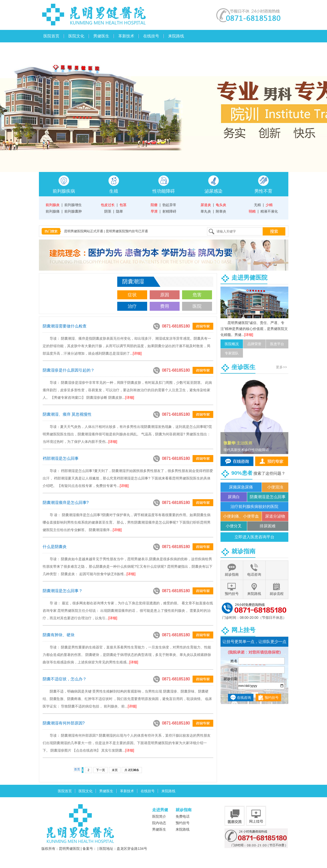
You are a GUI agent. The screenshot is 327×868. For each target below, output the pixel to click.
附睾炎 (221, 211)
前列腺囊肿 (73, 211)
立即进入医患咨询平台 (254, 537)
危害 (197, 295)
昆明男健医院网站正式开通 (84, 231)
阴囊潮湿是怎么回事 (268, 497)
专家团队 (232, 353)
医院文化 (76, 36)
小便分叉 (234, 526)
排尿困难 (268, 526)
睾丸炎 (206, 211)
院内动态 (159, 823)
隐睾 (119, 211)
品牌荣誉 (254, 344)
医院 (197, 306)
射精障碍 (169, 211)
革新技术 (126, 36)
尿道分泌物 (275, 516)
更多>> (281, 367)
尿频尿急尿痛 (241, 487)
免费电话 (183, 816)
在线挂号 (151, 36)
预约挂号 (272, 698)
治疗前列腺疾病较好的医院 (254, 507)
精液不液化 (269, 211)
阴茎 (108, 211)
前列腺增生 (73, 205)
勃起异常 (169, 205)
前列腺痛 (53, 211)
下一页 (101, 770)
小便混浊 (275, 487)
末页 (115, 770)
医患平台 (277, 344)
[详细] (137, 353)
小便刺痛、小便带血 (241, 516)
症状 (132, 295)
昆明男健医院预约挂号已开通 (127, 231)
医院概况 (232, 344)
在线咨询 (244, 698)
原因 (165, 295)
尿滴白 (234, 497)
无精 (257, 205)
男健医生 (101, 36)
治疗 (132, 306)
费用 (165, 306)
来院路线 (176, 36)
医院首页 (51, 36)
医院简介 (159, 816)
